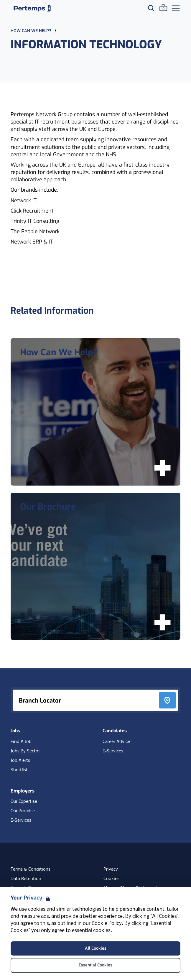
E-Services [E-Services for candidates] (113, 751)
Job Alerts (20, 761)
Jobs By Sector (25, 751)
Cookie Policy (107, 924)
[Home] (32, 8)
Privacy (111, 869)
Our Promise (23, 811)
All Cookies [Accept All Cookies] (96, 948)
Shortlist (19, 770)
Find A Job (21, 742)
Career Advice (116, 742)
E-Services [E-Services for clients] (21, 820)
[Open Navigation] (176, 8)
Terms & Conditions (31, 869)
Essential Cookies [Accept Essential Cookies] (95, 965)
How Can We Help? (31, 31)
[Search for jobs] (151, 8)
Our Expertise (24, 802)
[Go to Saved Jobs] (163, 8)
